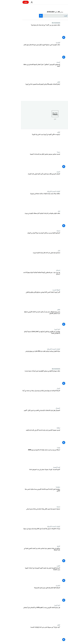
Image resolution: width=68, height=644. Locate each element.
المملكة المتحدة (35, 290)
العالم (38, 82)
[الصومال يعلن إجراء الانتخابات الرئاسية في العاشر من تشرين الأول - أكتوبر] (20, 417)
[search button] (20, 16)
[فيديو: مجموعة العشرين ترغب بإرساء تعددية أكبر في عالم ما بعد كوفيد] (20, 437)
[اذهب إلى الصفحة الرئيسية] (61, 2)
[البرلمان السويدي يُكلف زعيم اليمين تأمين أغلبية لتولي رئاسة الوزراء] (20, 181)
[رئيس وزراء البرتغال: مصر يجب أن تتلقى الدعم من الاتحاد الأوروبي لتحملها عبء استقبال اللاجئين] (20, 319)
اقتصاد (37, 62)
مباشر (5, 2)
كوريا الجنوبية (36, 467)
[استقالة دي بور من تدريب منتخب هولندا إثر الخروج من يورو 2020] (20, 457)
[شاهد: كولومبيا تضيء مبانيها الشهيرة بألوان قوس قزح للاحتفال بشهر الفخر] (20, 52)
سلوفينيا (37, 487)
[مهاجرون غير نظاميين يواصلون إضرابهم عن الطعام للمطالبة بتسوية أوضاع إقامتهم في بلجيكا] (20, 339)
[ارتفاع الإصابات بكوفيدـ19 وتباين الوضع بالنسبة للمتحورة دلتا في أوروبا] (20, 91)
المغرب (37, 566)
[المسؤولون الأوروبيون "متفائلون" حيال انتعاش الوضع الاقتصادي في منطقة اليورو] (20, 71)
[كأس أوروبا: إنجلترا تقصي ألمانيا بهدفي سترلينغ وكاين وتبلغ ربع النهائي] (20, 299)
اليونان (37, 389)
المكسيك (37, 586)
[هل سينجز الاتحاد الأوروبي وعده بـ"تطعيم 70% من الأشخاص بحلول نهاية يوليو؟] (20, 614)
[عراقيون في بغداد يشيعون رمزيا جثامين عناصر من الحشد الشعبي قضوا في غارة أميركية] (20, 555)
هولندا (37, 448)
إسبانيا (37, 231)
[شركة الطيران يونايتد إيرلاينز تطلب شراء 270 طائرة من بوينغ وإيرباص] (20, 358)
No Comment (35, 23)
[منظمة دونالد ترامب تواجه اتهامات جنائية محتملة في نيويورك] (20, 201)
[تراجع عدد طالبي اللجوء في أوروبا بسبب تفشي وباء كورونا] (20, 141)
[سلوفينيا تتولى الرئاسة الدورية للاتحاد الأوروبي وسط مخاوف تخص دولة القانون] (20, 496)
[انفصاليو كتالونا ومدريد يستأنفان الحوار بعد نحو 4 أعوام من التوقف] (20, 240)
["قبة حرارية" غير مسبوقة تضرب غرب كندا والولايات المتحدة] (20, 634)
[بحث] (34, 16)
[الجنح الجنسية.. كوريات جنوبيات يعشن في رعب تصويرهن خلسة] (20, 476)
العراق (37, 546)
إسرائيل (37, 270)
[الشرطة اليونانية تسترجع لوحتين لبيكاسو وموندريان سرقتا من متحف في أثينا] (20, 398)
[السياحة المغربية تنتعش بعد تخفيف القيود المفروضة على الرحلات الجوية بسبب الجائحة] (20, 575)
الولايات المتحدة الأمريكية (33, 191)
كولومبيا (37, 43)
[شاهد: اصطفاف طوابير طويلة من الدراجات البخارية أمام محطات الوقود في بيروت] (20, 220)
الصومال (37, 408)
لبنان (38, 211)
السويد (37, 172)
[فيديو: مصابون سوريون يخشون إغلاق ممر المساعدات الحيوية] (20, 161)
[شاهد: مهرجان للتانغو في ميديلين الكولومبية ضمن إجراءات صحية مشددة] (20, 378)
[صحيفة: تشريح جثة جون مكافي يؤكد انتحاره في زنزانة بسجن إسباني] (20, 516)
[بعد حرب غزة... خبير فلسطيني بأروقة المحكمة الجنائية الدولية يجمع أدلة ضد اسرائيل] (20, 279)
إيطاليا (37, 428)
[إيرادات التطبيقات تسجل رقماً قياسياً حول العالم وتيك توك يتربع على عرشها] (20, 536)
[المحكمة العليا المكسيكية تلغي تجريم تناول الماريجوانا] (20, 595)
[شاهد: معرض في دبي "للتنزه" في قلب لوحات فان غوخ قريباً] (20, 32)
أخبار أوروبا (36, 329)
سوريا (38, 152)
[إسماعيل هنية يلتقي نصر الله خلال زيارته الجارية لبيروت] (20, 260)
